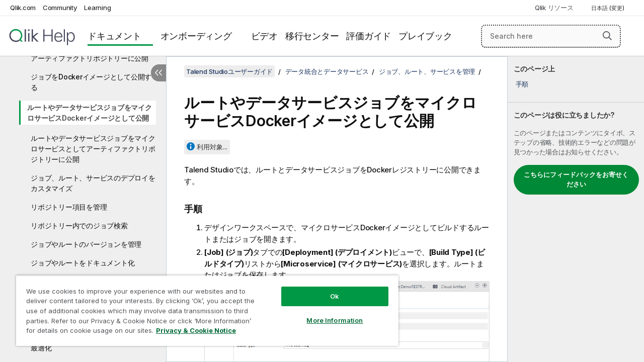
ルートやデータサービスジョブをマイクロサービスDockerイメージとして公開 (90, 113)
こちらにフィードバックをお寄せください (576, 179)
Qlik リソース (554, 8)
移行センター (312, 36)
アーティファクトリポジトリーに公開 (90, 58)
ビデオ (264, 36)
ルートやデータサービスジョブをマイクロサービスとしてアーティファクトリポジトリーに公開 (93, 149)
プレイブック (425, 36)
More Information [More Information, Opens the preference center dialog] (327, 313)
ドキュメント (114, 36)
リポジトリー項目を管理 (69, 207)
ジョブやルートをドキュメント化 (83, 263)
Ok (327, 289)
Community (60, 8)
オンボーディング (196, 36)
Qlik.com (23, 8)
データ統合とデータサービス (327, 71)
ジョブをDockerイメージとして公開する (91, 82)
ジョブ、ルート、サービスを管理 (427, 71)
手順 (522, 84)
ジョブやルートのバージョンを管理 (86, 244)
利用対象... (212, 147)
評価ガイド (369, 36)
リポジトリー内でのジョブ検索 (79, 225)
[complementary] (576, 209)
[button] (607, 36)
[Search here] (551, 36)
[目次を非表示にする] (158, 73)
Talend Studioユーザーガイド (229, 71)
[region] (203, 307)
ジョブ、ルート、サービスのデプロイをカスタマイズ (93, 183)
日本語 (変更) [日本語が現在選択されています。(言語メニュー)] (609, 8)
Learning (97, 8)
